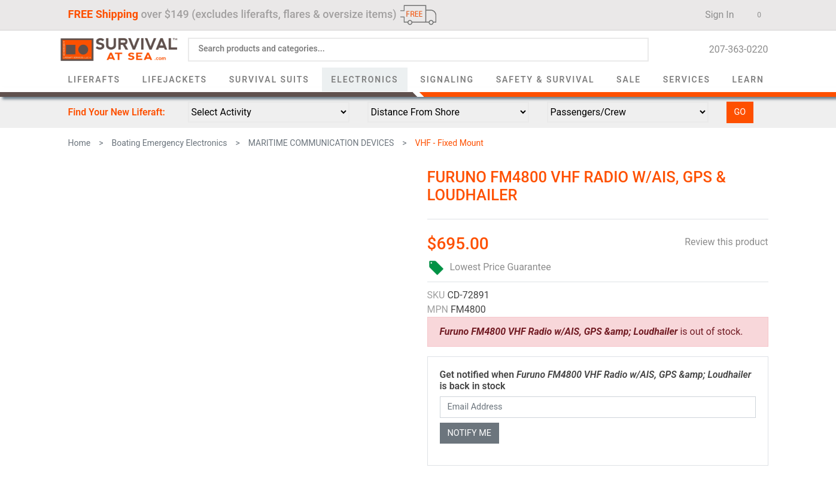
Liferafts (95, 80)
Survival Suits (269, 80)
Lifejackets (175, 80)
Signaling (447, 80)
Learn (748, 80)
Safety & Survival (545, 80)
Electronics (364, 80)
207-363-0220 (735, 49)
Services (687, 80)
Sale (629, 80)
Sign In (716, 15)
